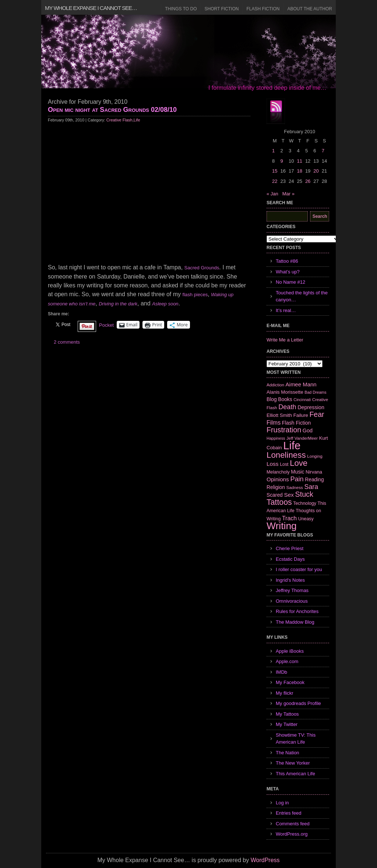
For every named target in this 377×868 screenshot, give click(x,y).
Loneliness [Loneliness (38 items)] (286, 455)
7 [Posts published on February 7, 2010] (323, 151)
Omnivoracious (292, 601)
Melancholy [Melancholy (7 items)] (278, 472)
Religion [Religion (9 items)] (276, 487)
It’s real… (286, 310)
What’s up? (288, 272)
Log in (282, 803)
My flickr (285, 693)
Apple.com (287, 661)
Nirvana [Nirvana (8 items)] (314, 472)
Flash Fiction (263, 9)
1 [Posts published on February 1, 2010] (273, 151)
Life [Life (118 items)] (292, 445)
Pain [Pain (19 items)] (297, 479)
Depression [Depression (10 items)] (311, 407)
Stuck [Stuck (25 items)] (304, 494)
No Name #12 (290, 282)
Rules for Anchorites (297, 611)
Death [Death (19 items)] (287, 407)
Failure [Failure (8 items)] (301, 415)
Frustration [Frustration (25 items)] (284, 430)
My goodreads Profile (298, 703)
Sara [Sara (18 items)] (311, 487)
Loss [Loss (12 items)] (273, 464)
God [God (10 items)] (308, 431)
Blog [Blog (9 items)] (272, 399)
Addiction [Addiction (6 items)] (275, 385)
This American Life (295, 774)
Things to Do (181, 9)
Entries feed (288, 813)
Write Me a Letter (285, 340)
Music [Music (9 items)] (297, 472)
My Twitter (287, 724)
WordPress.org (292, 834)
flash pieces (195, 295)
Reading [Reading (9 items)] (314, 479)
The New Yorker (293, 763)
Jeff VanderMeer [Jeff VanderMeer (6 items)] (302, 438)
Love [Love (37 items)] (299, 463)
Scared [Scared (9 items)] (275, 495)
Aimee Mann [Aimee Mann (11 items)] (301, 384)
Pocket (106, 325)
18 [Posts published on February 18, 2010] (299, 171)
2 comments (67, 342)
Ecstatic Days (290, 559)
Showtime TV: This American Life (296, 739)
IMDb (281, 672)
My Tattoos (287, 714)
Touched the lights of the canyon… (302, 296)
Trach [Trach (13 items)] (289, 518)
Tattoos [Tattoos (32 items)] (279, 502)
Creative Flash (119, 120)
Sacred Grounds (202, 268)
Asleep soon (165, 304)
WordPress (265, 860)
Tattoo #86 (287, 261)
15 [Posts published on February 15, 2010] (275, 171)
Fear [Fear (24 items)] (317, 414)
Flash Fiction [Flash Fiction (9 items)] (296, 423)
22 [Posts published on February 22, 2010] (275, 181)
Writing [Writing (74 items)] (282, 526)
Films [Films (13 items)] (274, 423)
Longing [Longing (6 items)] (315, 456)
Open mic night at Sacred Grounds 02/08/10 (112, 110)
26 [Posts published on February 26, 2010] (308, 181)
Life (137, 120)
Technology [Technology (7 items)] (305, 503)
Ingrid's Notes (290, 580)
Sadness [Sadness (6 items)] (295, 487)
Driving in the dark (118, 304)
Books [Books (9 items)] (285, 399)
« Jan (272, 194)
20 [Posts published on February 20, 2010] (316, 171)
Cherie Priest (290, 548)
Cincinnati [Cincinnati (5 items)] (302, 400)
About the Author (310, 9)
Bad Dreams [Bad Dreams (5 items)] (315, 392)
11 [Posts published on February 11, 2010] (299, 161)
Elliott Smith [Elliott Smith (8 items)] (279, 415)
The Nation (288, 753)
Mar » (288, 194)
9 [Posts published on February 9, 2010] (281, 161)
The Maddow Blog (295, 622)
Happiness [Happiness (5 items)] (276, 438)
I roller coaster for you (299, 569)
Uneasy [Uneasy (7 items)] (306, 519)
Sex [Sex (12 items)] (289, 495)
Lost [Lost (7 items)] (284, 464)
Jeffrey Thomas (292, 590)
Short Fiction (222, 9)
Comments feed (293, 824)
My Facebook (290, 682)
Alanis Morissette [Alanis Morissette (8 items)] (285, 392)
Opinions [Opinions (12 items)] (278, 479)
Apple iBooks (290, 651)
